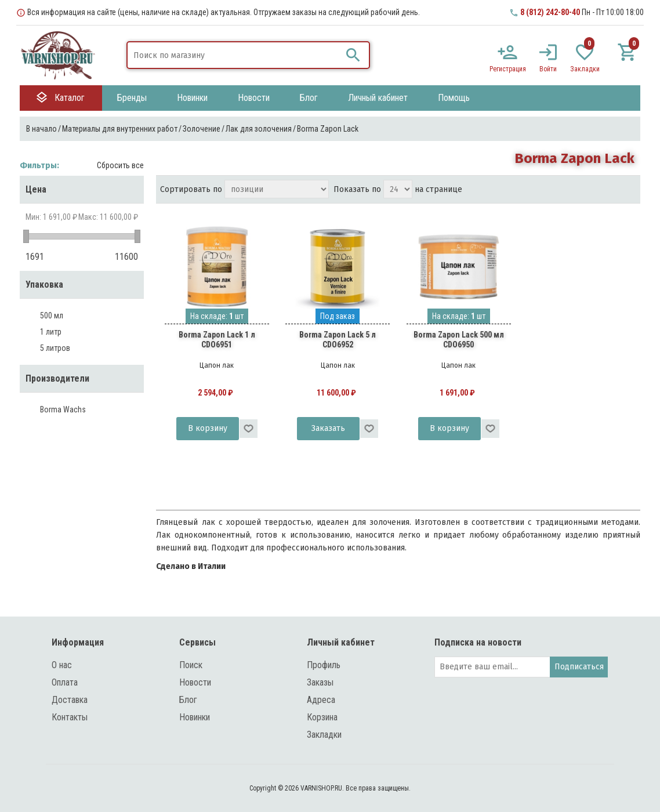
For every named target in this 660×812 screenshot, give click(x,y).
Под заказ (338, 316)
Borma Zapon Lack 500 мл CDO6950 (459, 340)
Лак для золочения (259, 129)
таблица (607, 190)
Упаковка (44, 284)
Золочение (202, 129)
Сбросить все (120, 165)
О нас (62, 665)
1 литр (51, 332)
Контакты (70, 717)
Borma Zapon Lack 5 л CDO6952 (338, 340)
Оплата (65, 682)
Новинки (195, 717)
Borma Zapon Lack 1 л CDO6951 (217, 340)
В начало (41, 129)
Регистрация (508, 69)
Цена (36, 189)
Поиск (191, 665)
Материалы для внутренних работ (120, 129)
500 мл (52, 316)
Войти (548, 69)
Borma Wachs (63, 409)
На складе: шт (217, 316)
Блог (188, 700)
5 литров (55, 348)
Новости (195, 682)
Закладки (324, 735)
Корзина (322, 717)
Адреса (321, 700)
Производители (57, 378)
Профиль (324, 665)
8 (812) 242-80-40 (550, 12)
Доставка (70, 700)
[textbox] (234, 55)
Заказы (320, 682)
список (628, 190)
